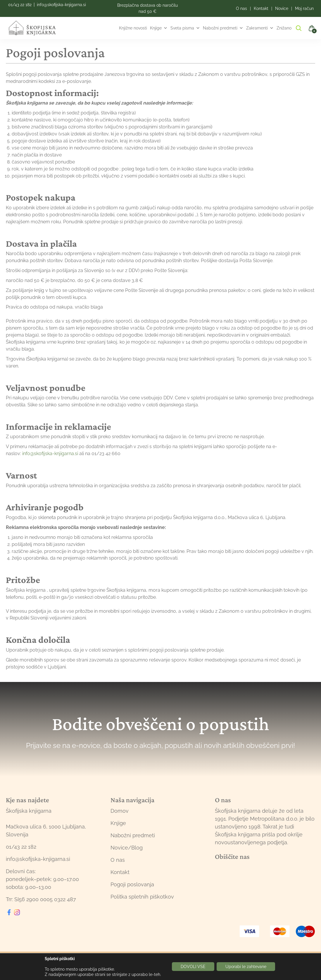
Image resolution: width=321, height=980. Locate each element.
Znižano (284, 28)
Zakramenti (260, 28)
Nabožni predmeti (223, 28)
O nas (118, 860)
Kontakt (120, 872)
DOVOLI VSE (193, 967)
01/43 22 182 (20, 5)
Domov (120, 811)
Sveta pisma (185, 28)
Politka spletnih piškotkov (142, 897)
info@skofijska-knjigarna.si (61, 5)
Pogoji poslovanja (132, 884)
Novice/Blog (127, 848)
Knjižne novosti (133, 28)
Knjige (159, 28)
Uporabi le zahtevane (246, 967)
